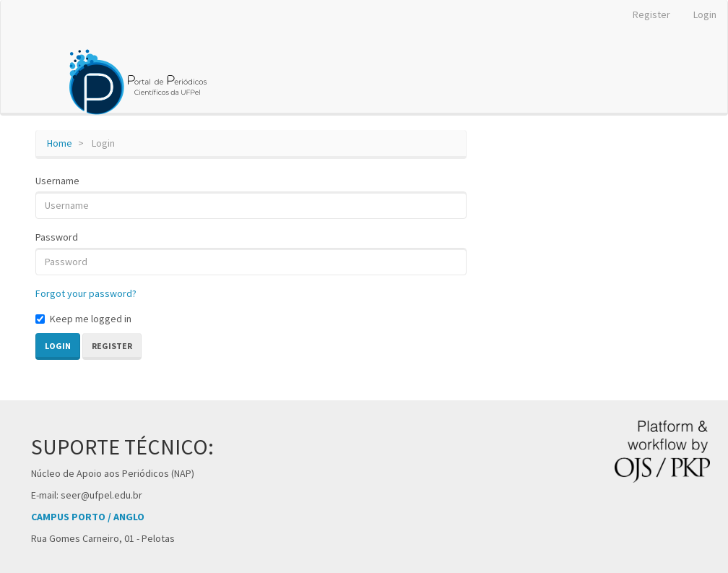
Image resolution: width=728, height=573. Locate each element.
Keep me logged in (83, 319)
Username (57, 181)
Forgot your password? (86, 293)
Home (60, 143)
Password (57, 237)
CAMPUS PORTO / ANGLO (88, 517)
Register (651, 14)
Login (705, 14)
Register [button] (112, 346)
